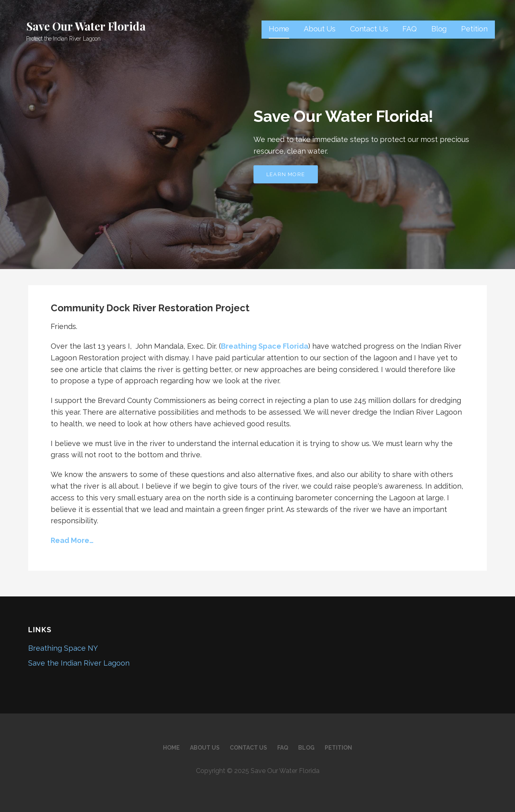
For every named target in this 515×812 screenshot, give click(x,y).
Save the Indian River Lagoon (79, 663)
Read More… (72, 540)
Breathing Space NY (63, 648)
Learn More (286, 174)
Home (279, 29)
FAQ (410, 29)
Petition (474, 29)
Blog (439, 29)
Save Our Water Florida (86, 26)
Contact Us (369, 29)
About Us (320, 29)
